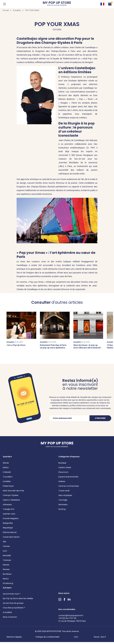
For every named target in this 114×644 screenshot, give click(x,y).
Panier (110, 4)
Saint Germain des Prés (13, 491)
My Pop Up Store (57, 4)
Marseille (7, 555)
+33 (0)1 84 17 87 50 (67, 618)
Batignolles (8, 523)
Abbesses (7, 505)
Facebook (64, 599)
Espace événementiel (68, 477)
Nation (6, 467)
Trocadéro (8, 477)
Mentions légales (14, 637)
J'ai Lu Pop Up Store (16, 345)
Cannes (6, 546)
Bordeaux (7, 574)
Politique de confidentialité (47, 637)
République (8, 528)
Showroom (63, 472)
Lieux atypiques (65, 495)
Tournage (63, 500)
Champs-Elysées (11, 495)
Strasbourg (8, 583)
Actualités (17, 10)
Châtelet (7, 472)
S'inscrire (100, 418)
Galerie (62, 481)
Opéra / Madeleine (11, 500)
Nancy (6, 579)
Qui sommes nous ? (12, 594)
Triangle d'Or (9, 509)
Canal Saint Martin (11, 537)
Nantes (6, 565)
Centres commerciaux (69, 486)
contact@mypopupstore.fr (71, 615)
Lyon (5, 551)
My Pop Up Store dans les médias (18, 598)
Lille (4, 542)
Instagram (60, 599)
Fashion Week (65, 467)
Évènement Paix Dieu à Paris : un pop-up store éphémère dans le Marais (54, 348)
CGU (76, 637)
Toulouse (7, 560)
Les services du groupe (13, 603)
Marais (6, 463)
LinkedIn (69, 599)
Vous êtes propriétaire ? (14, 608)
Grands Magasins (11, 518)
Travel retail (64, 491)
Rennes (6, 569)
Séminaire (63, 505)
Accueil (6, 10)
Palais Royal (8, 486)
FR (102, 4)
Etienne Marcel (10, 532)
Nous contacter (10, 617)
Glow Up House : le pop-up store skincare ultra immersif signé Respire (87, 348)
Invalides (7, 481)
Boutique (62, 463)
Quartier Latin (9, 514)
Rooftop (62, 509)
